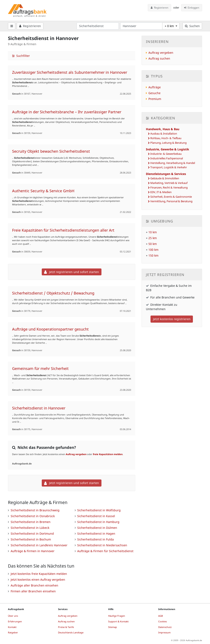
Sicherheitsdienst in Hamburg (98, 522)
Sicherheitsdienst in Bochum (31, 539)
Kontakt (12, 627)
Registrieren (159, 8)
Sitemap (113, 627)
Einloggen (192, 8)
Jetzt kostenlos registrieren (172, 319)
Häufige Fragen (117, 616)
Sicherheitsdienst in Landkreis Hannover (39, 545)
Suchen (192, 26)
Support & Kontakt (118, 621)
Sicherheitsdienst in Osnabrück (33, 516)
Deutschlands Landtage (71, 632)
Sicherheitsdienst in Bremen (31, 522)
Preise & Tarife (66, 627)
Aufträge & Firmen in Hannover (33, 551)
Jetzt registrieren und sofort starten (71, 272)
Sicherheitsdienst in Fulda (96, 539)
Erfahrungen (15, 621)
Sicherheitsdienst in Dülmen (97, 528)
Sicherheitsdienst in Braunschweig (35, 510)
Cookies (163, 621)
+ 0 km (170, 26)
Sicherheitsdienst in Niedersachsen (102, 545)
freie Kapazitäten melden (108, 454)
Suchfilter (21, 56)
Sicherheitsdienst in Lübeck (30, 528)
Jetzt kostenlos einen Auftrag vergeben (38, 580)
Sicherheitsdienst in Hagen (96, 534)
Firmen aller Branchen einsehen (33, 591)
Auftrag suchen (159, 58)
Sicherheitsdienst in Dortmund (32, 534)
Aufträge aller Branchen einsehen (34, 585)
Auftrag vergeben (76, 454)
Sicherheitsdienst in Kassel (96, 516)
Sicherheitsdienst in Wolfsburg (99, 510)
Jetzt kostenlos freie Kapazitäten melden (39, 574)
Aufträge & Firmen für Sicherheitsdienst (105, 551)
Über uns (13, 616)
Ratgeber (13, 632)
